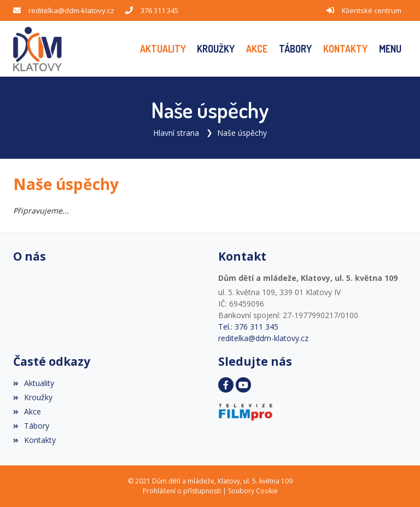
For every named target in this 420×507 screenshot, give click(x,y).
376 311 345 (159, 10)
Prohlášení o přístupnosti (182, 491)
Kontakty (34, 440)
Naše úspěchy (242, 133)
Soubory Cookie (253, 491)
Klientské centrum (372, 10)
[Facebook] (226, 385)
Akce (27, 411)
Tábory (31, 426)
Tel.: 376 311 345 (248, 327)
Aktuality (34, 383)
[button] (390, 49)
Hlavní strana (176, 133)
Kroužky (33, 397)
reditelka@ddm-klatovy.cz (71, 10)
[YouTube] (243, 385)
